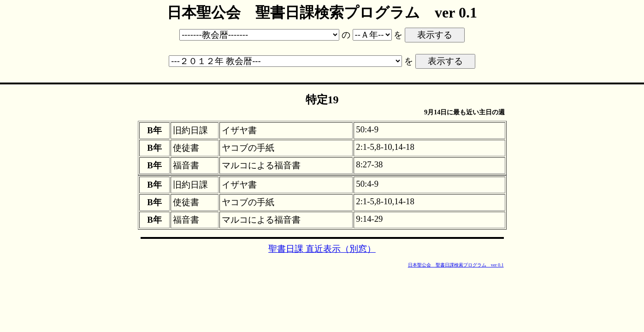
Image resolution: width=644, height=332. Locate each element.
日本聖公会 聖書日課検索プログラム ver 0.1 (456, 265)
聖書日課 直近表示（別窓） (322, 249)
